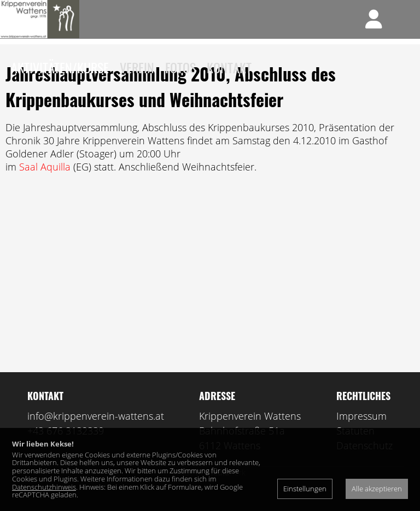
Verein (137, 67)
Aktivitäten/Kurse (60, 67)
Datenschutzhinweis (44, 487)
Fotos (180, 67)
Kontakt (229, 67)
